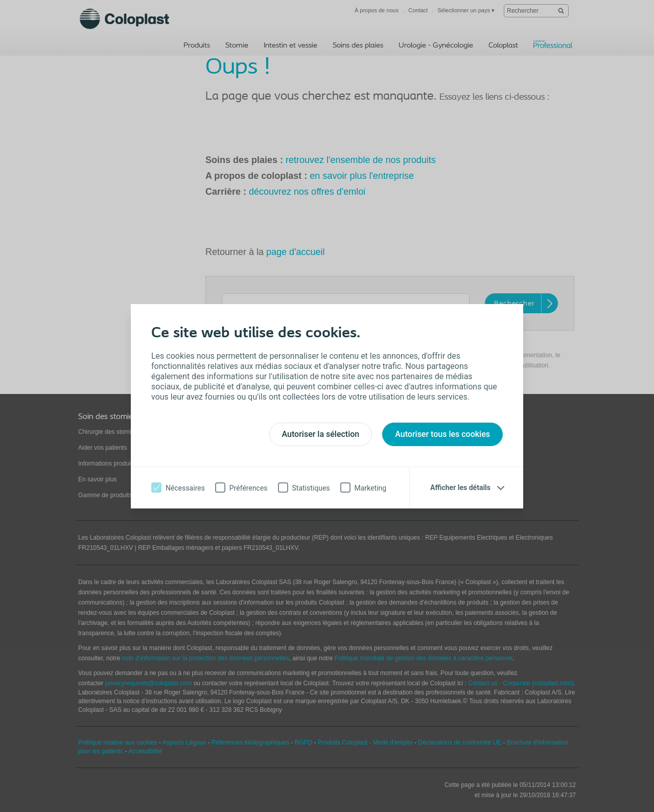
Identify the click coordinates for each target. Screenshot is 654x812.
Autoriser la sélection (321, 434)
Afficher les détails (460, 488)
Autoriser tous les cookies (442, 434)
